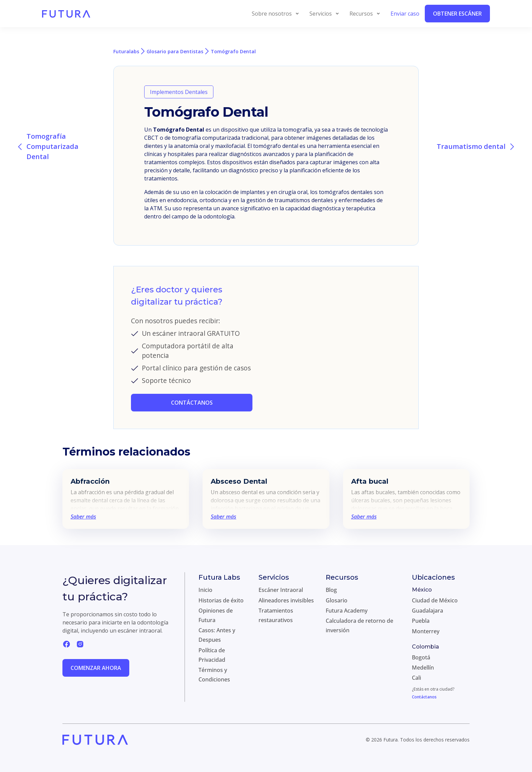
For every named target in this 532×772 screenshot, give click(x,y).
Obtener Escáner (457, 14)
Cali (416, 678)
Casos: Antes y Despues (217, 635)
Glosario (337, 600)
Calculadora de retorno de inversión (359, 625)
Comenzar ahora (96, 668)
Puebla (421, 621)
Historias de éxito (221, 600)
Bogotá (421, 657)
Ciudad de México (435, 600)
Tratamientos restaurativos (276, 615)
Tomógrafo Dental (233, 51)
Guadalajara (427, 611)
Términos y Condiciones (214, 675)
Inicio (205, 590)
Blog (331, 590)
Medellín (423, 668)
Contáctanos (424, 697)
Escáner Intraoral (281, 590)
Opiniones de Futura (216, 615)
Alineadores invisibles (286, 600)
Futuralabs (126, 51)
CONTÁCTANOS (192, 403)
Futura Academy (347, 611)
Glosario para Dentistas (175, 51)
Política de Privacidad (212, 655)
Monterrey (426, 631)
